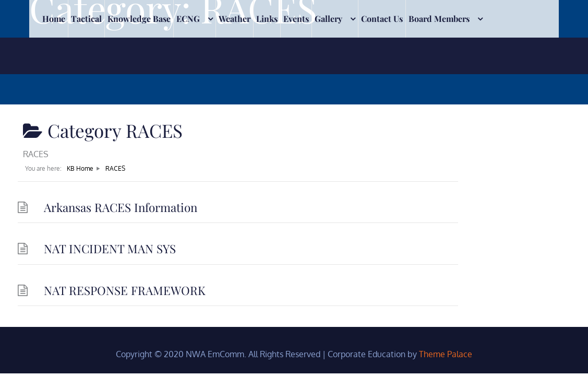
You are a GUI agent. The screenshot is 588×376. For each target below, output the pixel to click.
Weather (235, 55)
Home (54, 55)
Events (296, 55)
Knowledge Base (139, 55)
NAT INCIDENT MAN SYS (110, 249)
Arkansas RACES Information (121, 207)
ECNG (188, 55)
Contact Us (382, 55)
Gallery (328, 55)
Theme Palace (446, 354)
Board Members (439, 55)
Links (267, 55)
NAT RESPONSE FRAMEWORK (125, 290)
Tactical (86, 55)
